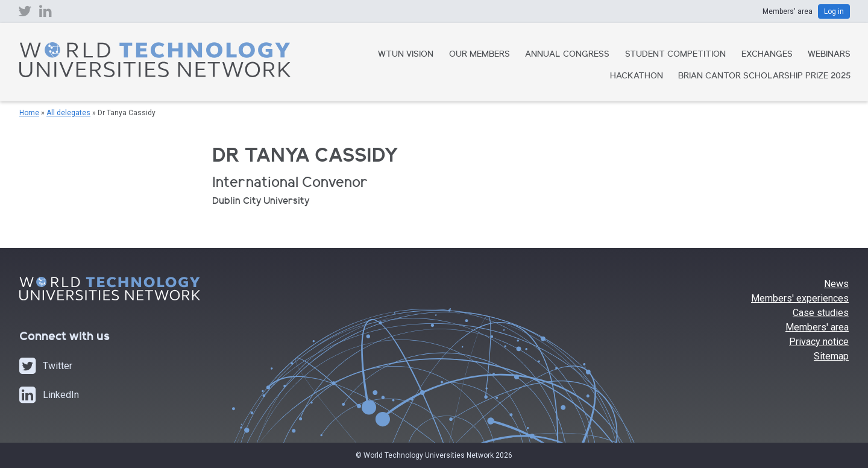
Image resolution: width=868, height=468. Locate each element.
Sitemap (831, 356)
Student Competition (675, 55)
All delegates (68, 113)
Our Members (480, 55)
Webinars (829, 55)
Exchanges (767, 55)
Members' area (817, 327)
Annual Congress (567, 55)
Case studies (821, 313)
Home (29, 113)
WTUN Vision (406, 55)
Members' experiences (800, 298)
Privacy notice (819, 342)
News (836, 284)
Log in (834, 11)
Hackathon (637, 77)
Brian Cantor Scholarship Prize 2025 (764, 77)
